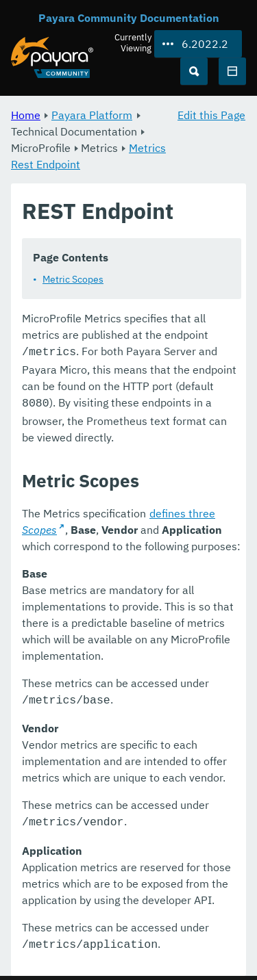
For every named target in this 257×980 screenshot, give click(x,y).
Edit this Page (211, 115)
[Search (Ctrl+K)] (194, 71)
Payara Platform (92, 115)
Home (26, 115)
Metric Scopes (73, 279)
